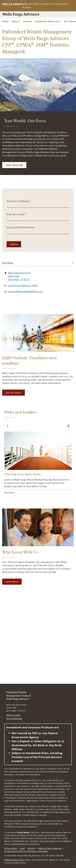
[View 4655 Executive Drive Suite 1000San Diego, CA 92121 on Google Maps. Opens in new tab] (19, 276)
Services (28, 21)
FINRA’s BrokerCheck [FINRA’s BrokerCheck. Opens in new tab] (14, 860)
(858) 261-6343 (30, 4)
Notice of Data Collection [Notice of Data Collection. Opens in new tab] (50, 848)
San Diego (8, 263)
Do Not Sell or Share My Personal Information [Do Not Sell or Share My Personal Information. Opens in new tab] (26, 851)
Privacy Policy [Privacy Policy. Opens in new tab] (11, 848)
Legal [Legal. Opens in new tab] (22, 848)
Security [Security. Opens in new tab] (31, 848)
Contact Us (47, 4)
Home (5, 21)
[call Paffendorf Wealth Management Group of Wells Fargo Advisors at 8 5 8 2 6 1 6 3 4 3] (23, 286)
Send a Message (14, 718)
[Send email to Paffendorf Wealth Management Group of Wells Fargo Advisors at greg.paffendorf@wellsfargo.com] (26, 291)
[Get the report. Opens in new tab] (14, 393)
